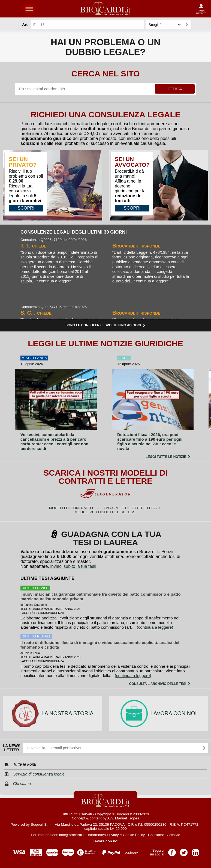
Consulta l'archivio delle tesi (158, 684)
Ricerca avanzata (197, 25)
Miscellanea (34, 358)
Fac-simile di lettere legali (132, 508)
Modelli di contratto (71, 508)
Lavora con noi (106, 841)
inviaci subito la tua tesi (73, 566)
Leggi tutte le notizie (166, 457)
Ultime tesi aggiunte (47, 578)
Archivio (174, 835)
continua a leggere (55, 281)
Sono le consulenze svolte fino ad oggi (103, 325)
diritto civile (35, 588)
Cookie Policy (134, 835)
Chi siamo (156, 835)
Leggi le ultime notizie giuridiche (105, 343)
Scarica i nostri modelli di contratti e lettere (106, 477)
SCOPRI (26, 208)
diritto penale (36, 636)
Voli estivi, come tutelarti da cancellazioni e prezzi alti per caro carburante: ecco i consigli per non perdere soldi (54, 442)
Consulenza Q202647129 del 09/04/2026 (54, 240)
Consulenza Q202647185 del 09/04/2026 (54, 307)
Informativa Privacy (103, 835)
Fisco (124, 358)
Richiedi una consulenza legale (105, 114)
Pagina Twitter (184, 851)
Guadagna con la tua (111, 538)
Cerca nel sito (105, 74)
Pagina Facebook (172, 851)
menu (29, 9)
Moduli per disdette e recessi (105, 512)
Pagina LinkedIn (195, 851)
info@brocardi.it (72, 835)
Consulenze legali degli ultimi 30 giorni (74, 232)
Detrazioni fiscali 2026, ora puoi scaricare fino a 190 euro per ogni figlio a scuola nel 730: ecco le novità (150, 442)
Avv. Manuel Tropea (123, 818)
